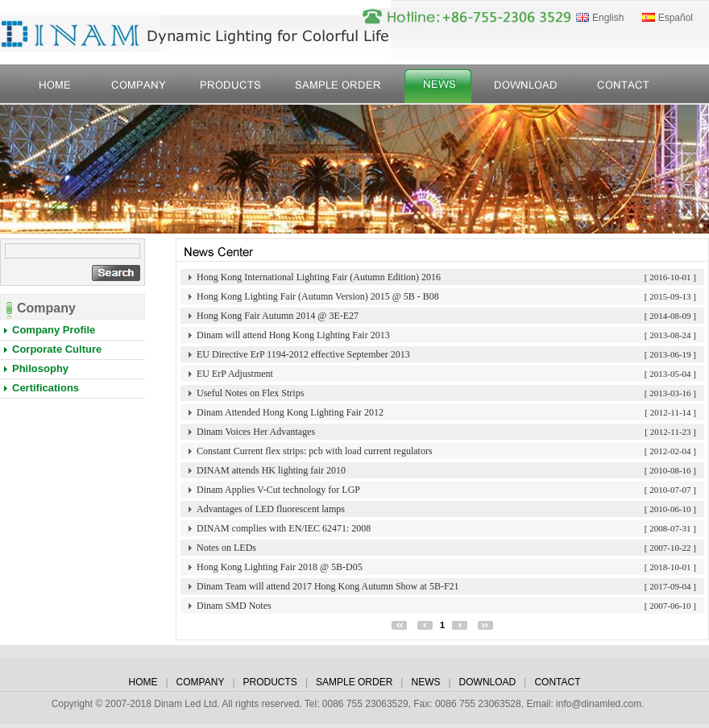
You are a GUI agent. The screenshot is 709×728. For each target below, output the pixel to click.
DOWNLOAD (488, 682)
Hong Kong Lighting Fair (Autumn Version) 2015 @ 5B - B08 (318, 296)
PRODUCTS (270, 682)
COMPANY (201, 682)
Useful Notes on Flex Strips (250, 393)
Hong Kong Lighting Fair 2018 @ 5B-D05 (280, 567)
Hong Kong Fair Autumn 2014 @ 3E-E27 (278, 316)
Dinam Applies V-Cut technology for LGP (278, 490)
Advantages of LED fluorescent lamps (271, 509)
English (608, 18)
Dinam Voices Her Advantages (256, 432)
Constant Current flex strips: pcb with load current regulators (315, 451)
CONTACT (557, 682)
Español (676, 18)
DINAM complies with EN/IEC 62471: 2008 (284, 528)
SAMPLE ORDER (354, 682)
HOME (143, 682)
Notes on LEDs (226, 548)
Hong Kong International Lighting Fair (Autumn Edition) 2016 (319, 277)
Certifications (46, 388)
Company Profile (54, 330)
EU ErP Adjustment (235, 374)
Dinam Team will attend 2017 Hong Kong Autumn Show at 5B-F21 (328, 586)
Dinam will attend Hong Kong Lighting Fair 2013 (293, 335)
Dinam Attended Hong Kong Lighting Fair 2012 (290, 412)
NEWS (425, 682)
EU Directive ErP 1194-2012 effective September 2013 (303, 354)
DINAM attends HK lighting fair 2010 (271, 470)
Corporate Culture (57, 349)
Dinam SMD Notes (234, 606)
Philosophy (40, 368)
